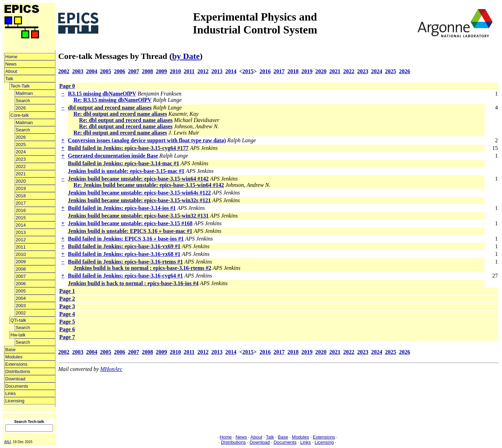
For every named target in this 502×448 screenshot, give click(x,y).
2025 (21, 145)
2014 (21, 225)
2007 (21, 276)
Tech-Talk (20, 86)
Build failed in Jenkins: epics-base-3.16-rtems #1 (125, 262)
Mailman (24, 93)
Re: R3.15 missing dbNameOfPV (113, 100)
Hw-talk (18, 335)
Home (11, 57)
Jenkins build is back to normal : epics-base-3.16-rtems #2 (142, 268)
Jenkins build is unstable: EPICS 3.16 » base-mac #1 (130, 231)
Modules (14, 357)
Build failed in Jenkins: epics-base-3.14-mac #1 (124, 163)
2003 (21, 306)
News (11, 64)
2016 (21, 210)
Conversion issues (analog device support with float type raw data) (147, 140)
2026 (21, 108)
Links (10, 393)
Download (15, 379)
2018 (21, 196)
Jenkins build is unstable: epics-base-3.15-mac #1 (126, 171)
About (11, 71)
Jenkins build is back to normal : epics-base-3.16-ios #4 (133, 283)
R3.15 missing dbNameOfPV (102, 94)
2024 (21, 152)
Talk (9, 79)
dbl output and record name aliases (110, 108)
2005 (21, 291)
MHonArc (111, 369)
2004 (21, 298)
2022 (21, 166)
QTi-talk (18, 320)
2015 (21, 218)
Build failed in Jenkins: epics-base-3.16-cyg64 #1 (125, 276)
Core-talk (20, 115)
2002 (21, 313)
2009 (21, 262)
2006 (21, 284)
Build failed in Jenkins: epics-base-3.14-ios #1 (122, 208)
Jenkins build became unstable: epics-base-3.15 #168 (130, 223)
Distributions (18, 371)
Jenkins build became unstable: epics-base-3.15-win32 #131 (138, 216)
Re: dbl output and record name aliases (120, 114)
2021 (21, 174)
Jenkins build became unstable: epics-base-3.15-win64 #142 (138, 179)
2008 (21, 269)
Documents (17, 386)
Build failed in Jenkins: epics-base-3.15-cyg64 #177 (128, 148)
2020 (21, 181)
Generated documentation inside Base (113, 156)
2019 (21, 188)
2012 (21, 240)
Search (23, 101)
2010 (21, 254)
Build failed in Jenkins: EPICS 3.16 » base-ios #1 (126, 239)
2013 (21, 232)
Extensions (16, 364)
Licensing (15, 401)
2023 (21, 159)
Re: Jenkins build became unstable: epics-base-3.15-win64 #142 (149, 185)
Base (10, 350)
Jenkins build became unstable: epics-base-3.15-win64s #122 (139, 193)
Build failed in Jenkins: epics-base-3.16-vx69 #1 (124, 246)
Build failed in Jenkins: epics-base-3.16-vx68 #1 (124, 254)
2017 (21, 203)
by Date (186, 56)
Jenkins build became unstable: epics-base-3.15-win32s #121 (139, 200)
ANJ (7, 442)
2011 (21, 247)
